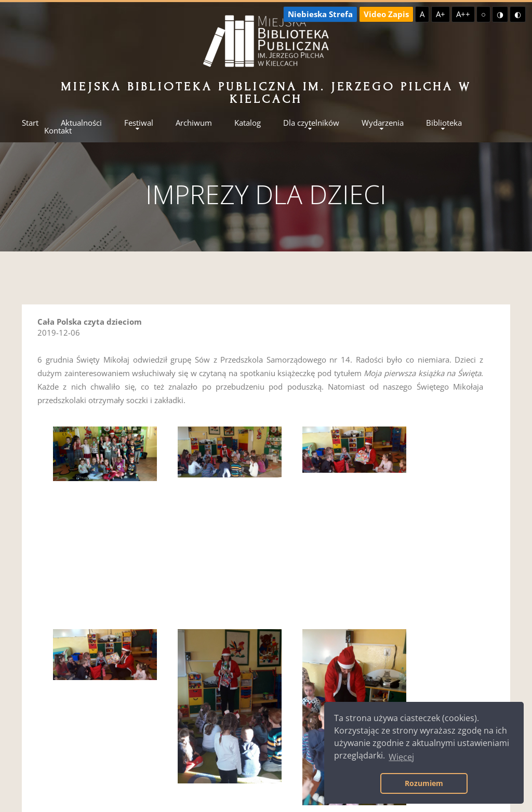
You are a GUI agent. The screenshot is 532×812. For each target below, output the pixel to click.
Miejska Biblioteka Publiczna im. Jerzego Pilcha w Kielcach (266, 93)
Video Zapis (386, 14)
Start (30, 123)
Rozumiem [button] (424, 783)
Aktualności (81, 123)
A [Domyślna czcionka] (422, 14)
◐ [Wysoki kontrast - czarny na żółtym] (518, 14)
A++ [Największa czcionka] (463, 14)
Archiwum (194, 123)
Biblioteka (444, 123)
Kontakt (58, 131)
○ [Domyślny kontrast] (483, 14)
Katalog (248, 123)
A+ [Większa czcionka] (441, 14)
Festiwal (139, 123)
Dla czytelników (311, 123)
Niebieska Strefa (320, 14)
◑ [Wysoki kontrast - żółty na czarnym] (500, 14)
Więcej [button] (401, 757)
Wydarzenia (383, 123)
